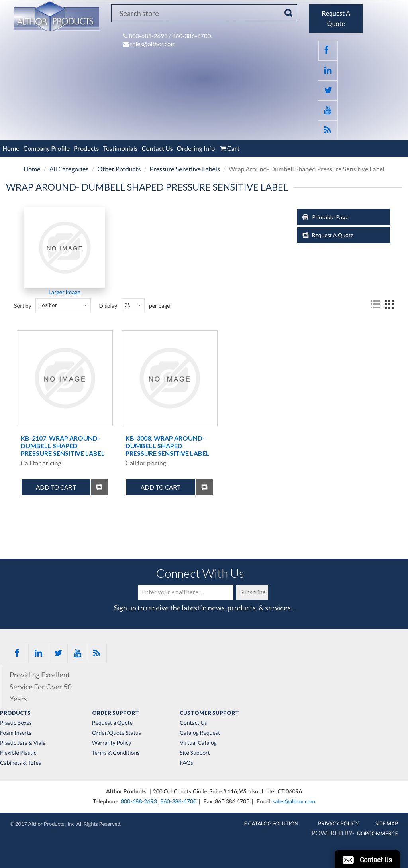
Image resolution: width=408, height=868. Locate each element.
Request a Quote (112, 723)
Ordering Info (196, 149)
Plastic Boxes (16, 723)
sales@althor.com (153, 44)
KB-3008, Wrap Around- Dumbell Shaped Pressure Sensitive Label (168, 446)
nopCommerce (378, 833)
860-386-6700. (192, 36)
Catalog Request (200, 733)
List (375, 305)
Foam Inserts (16, 733)
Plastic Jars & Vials (23, 743)
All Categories (69, 169)
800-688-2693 (149, 36)
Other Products (119, 169)
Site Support (195, 753)
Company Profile (47, 149)
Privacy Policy (338, 823)
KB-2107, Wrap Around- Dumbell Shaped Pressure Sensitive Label (63, 446)
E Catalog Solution (271, 823)
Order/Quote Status (117, 733)
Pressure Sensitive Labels (185, 169)
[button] (367, 859)
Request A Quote (333, 235)
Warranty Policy (112, 743)
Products (86, 149)
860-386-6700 (178, 801)
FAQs (186, 763)
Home (11, 149)
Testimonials (120, 149)
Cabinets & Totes (21, 763)
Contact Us (157, 149)
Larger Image (65, 292)
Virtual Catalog (198, 743)
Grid (389, 305)
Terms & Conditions (116, 753)
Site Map (387, 823)
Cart (229, 149)
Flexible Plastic (18, 753)
